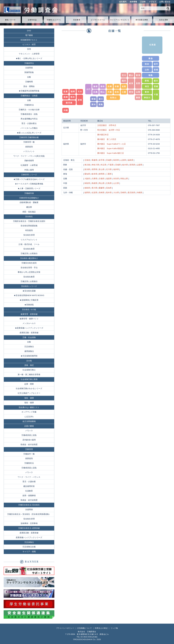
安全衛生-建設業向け (29, 258)
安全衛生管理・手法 (29, 268)
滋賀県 (109, 179)
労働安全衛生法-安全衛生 (29, 505)
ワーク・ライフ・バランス (29, 477)
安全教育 (77, 20)
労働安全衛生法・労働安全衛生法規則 (29, 221)
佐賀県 (94, 193)
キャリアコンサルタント (120, 20)
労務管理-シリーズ (29, 175)
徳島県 (87, 188)
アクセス (153, 2)
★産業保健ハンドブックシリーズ (29, 328)
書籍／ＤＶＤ (10, 20)
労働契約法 (29, 105)
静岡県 (102, 174)
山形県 (123, 160)
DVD (29, 31)
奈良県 (116, 179)
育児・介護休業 (29, 482)
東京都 (87, 165)
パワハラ (29, 431)
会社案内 (123, 2)
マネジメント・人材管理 (29, 54)
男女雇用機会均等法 (29, 119)
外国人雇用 (29, 170)
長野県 (94, 169)
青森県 (94, 160)
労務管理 (29, 449)
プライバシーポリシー (65, 628)
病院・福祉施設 (29, 212)
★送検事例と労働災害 (29, 300)
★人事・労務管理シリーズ (29, 188)
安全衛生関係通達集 (29, 226)
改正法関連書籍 (29, 421)
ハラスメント (29, 151)
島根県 (94, 183)
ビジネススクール (98, 20)
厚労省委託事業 (142, 20)
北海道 (87, 160)
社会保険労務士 (29, 370)
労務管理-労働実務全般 (29, 137)
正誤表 (143, 2)
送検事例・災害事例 (29, 523)
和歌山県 (124, 179)
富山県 (102, 169)
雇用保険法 (29, 351)
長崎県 (102, 193)
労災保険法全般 (29, 547)
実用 (29, 49)
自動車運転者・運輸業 (29, 202)
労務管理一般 (29, 142)
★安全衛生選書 (29, 291)
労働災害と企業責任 (29, 253)
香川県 (94, 188)
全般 (29, 77)
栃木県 (125, 165)
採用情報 (133, 2)
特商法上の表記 (101, 628)
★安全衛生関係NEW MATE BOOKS (29, 295)
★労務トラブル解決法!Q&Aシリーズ (29, 179)
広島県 (109, 183)
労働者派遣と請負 (29, 435)
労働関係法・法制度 (29, 96)
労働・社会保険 (29, 337)
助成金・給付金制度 (29, 444)
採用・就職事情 (29, 496)
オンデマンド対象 (29, 412)
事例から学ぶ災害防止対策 (29, 272)
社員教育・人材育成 (29, 165)
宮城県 (109, 160)
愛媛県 (102, 188)
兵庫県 (94, 179)
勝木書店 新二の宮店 (107, 139)
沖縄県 (139, 193)
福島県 (130, 160)
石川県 (109, 169)
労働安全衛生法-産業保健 (29, 528)
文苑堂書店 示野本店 (107, 125)
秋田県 (116, 160)
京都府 (102, 179)
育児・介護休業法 (29, 123)
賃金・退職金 (29, 86)
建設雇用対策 (29, 486)
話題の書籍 (29, 426)
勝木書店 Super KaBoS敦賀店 (111, 148)
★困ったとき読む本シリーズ (29, 133)
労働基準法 (29, 63)
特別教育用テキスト (29, 40)
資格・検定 (29, 365)
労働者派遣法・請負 (29, 114)
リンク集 (114, 628)
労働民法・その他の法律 (29, 110)
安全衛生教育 (29, 249)
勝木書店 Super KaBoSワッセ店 (112, 144)
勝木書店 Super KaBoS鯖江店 (111, 153)
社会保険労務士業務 (29, 379)
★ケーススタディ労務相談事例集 (29, 184)
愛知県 (87, 174)
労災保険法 (29, 347)
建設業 (29, 207)
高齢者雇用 (29, 161)
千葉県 (111, 165)
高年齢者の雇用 (29, 440)
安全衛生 (29, 217)
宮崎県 (123, 193)
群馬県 (132, 165)
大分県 (116, 193)
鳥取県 (87, 183)
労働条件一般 (29, 454)
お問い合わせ (165, 2)
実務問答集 (29, 72)
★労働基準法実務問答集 (29, 91)
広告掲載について (85, 628)
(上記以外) (29, 417)
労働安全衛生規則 (29, 263)
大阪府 (87, 179)
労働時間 (29, 82)
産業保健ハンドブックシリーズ (29, 537)
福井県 (116, 169)
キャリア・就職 (29, 552)
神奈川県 (95, 165)
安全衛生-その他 (29, 309)
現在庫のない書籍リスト (29, 407)
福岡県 (87, 193)
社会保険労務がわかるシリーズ (29, 388)
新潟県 (87, 169)
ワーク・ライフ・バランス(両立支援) (29, 156)
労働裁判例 (29, 193)
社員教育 (29, 491)
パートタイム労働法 (29, 128)
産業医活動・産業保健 (29, 333)
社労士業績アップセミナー (29, 393)
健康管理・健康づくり (29, 319)
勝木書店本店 (103, 135)
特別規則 (29, 230)
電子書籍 (29, 35)
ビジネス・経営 (29, 44)
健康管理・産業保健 (29, 314)
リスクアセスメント (29, 240)
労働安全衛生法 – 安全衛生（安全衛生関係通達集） (29, 514)
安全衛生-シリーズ (29, 286)
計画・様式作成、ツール (29, 244)
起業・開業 (29, 384)
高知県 (109, 188)
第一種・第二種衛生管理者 (29, 375)
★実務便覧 (29, 305)
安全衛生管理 (29, 235)
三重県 (109, 174)
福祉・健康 (29, 398)
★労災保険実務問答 (29, 356)
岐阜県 (94, 174)
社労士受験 (164, 20)
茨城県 (118, 165)
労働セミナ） (54, 20)
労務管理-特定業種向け (29, 198)
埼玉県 (103, 165)
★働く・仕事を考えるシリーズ (29, 58)
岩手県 (102, 160)
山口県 (116, 183)
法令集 (29, 361)
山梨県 (139, 165)
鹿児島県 (131, 193)
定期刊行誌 (32, 20)
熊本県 (109, 193)
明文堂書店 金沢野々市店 (109, 130)
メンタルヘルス (29, 323)
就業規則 (29, 147)
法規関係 (29, 68)
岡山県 (102, 183)
